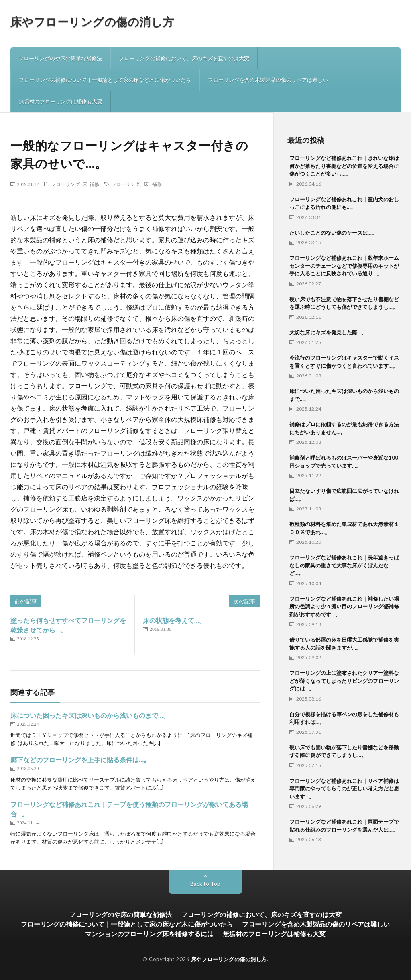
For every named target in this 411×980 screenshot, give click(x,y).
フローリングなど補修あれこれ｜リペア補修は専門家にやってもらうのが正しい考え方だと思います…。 (344, 789)
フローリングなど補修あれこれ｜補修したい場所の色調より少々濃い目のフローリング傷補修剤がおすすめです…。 (344, 606)
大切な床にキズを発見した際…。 (328, 332)
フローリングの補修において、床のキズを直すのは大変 (184, 58)
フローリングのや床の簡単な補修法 (60, 58)
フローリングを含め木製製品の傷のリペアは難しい (268, 80)
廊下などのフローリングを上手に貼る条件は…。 (80, 760)
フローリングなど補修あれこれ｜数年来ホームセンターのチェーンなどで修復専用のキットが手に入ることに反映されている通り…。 (344, 266)
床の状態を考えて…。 (174, 620)
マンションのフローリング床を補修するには (149, 934)
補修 (94, 184)
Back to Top (205, 884)
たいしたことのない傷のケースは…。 (333, 233)
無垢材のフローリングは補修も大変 (61, 101)
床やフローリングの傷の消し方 (92, 22)
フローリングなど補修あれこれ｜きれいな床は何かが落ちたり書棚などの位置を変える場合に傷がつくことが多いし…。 (344, 166)
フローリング (65, 184)
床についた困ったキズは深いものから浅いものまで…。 (90, 715)
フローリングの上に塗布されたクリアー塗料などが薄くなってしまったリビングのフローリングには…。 (344, 681)
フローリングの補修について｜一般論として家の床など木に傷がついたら (105, 80)
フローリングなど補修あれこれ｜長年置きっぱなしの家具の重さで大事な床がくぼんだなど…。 (344, 565)
